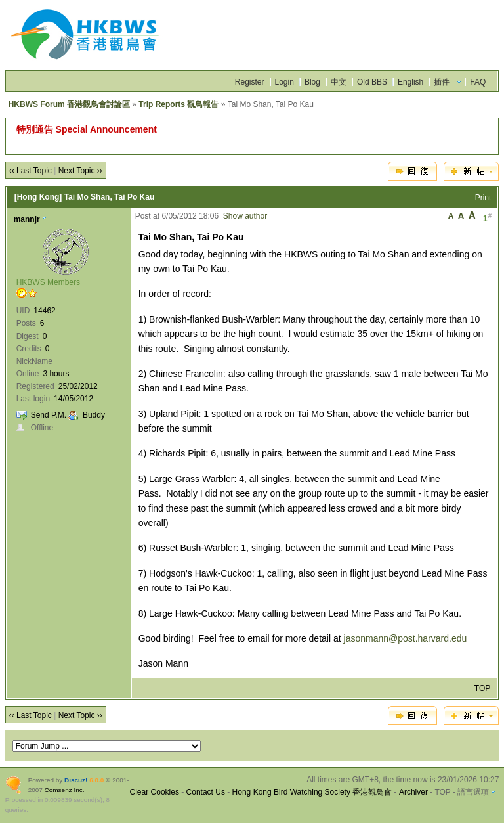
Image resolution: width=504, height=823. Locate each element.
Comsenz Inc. (65, 790)
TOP (482, 688)
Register (250, 82)
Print (483, 198)
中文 (339, 82)
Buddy (94, 415)
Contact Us (206, 792)
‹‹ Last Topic (31, 171)
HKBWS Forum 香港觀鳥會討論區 (69, 104)
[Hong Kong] (38, 197)
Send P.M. (49, 415)
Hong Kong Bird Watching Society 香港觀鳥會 (312, 792)
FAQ (478, 82)
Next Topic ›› (80, 171)
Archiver (413, 792)
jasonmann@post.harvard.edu (406, 638)
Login (284, 82)
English (410, 82)
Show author (245, 216)
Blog (312, 82)
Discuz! (76, 780)
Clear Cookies (155, 792)
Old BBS (372, 82)
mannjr (27, 219)
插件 (442, 82)
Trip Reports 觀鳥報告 (178, 104)
